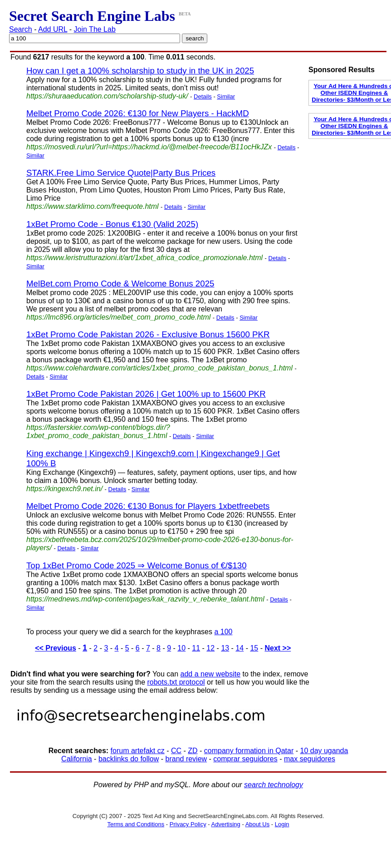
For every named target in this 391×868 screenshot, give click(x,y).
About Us (257, 824)
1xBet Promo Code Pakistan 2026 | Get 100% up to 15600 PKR (146, 394)
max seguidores (310, 759)
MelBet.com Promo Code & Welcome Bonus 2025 (120, 284)
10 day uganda (324, 751)
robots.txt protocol (176, 682)
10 (181, 648)
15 (254, 648)
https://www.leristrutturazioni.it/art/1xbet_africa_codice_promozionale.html (144, 258)
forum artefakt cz (138, 751)
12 (210, 648)
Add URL (53, 29)
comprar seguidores (245, 759)
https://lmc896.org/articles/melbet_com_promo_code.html (118, 317)
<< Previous (56, 648)
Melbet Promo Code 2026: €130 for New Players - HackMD (138, 113)
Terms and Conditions (136, 824)
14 (239, 648)
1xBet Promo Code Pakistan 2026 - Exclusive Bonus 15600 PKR (148, 334)
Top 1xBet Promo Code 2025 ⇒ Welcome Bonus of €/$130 (137, 565)
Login (282, 824)
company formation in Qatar (249, 751)
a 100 (223, 632)
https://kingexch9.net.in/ (64, 489)
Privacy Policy (188, 824)
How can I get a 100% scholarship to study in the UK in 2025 (140, 71)
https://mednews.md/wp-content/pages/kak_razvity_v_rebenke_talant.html (145, 599)
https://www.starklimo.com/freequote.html (93, 206)
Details (203, 96)
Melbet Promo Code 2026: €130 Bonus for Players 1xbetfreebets (148, 506)
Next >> (278, 648)
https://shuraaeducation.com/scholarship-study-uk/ (107, 96)
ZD (193, 751)
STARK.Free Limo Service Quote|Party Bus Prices (121, 173)
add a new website (211, 674)
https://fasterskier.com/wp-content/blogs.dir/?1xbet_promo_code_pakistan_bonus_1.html (98, 432)
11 (196, 648)
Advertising (226, 824)
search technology (274, 785)
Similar (226, 96)
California (77, 759)
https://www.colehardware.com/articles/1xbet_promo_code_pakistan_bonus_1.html (159, 368)
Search (21, 29)
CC (176, 751)
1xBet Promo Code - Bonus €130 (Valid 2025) (112, 224)
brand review (186, 759)
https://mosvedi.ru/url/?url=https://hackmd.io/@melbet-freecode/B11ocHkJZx (149, 147)
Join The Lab (95, 29)
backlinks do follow (129, 759)
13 (225, 648)
